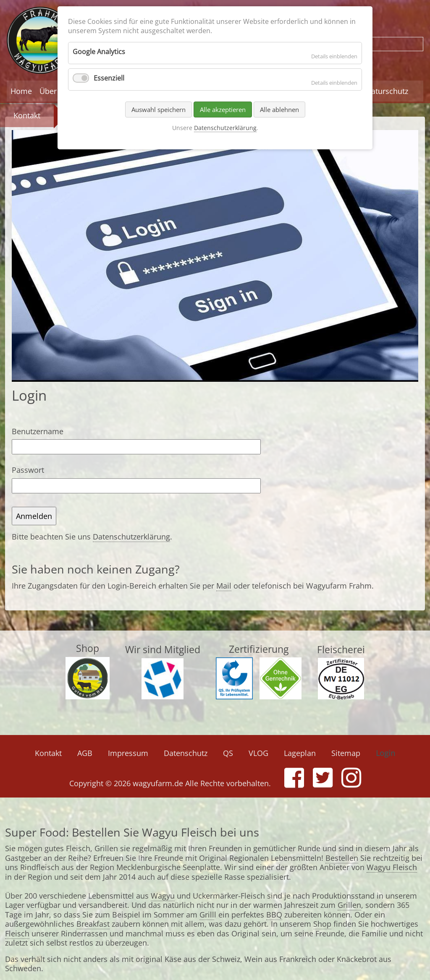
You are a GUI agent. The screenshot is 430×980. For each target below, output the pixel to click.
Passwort (28, 470)
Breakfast (93, 924)
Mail (224, 586)
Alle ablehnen (279, 109)
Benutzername (38, 431)
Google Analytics (99, 52)
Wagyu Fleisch (392, 867)
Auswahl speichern (159, 109)
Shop (322, 924)
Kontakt (27, 115)
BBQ (274, 915)
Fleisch (17, 933)
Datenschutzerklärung (131, 537)
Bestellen (342, 858)
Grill (207, 915)
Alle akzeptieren (223, 109)
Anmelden (34, 516)
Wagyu (163, 896)
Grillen (349, 905)
